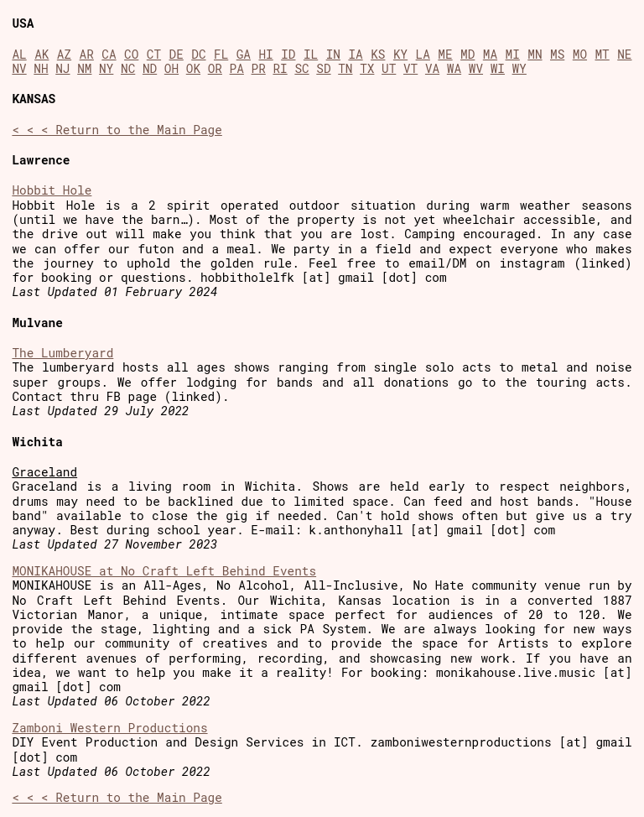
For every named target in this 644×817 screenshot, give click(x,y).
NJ (62, 68)
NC (128, 68)
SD (323, 68)
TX (367, 68)
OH (171, 68)
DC (198, 54)
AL (19, 54)
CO (131, 54)
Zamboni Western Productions (109, 728)
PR (259, 68)
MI (513, 54)
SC (301, 68)
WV (476, 68)
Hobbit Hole (52, 190)
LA (423, 54)
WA (454, 68)
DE (177, 54)
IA (355, 54)
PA (237, 68)
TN (345, 68)
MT (602, 54)
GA (244, 54)
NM (84, 68)
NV (19, 68)
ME (445, 54)
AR (87, 54)
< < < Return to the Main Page (117, 130)
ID (288, 54)
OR (215, 68)
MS (557, 54)
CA (109, 54)
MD (467, 54)
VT (410, 68)
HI (265, 54)
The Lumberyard (62, 353)
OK (193, 68)
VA (432, 68)
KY (400, 54)
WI (498, 68)
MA (490, 54)
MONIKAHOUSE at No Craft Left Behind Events (164, 571)
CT (154, 54)
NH (41, 68)
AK (42, 54)
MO (580, 54)
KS (378, 54)
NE (624, 54)
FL (221, 54)
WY (519, 68)
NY (106, 68)
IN (333, 54)
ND (150, 68)
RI (280, 68)
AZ (64, 54)
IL (311, 54)
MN (535, 54)
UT (389, 68)
